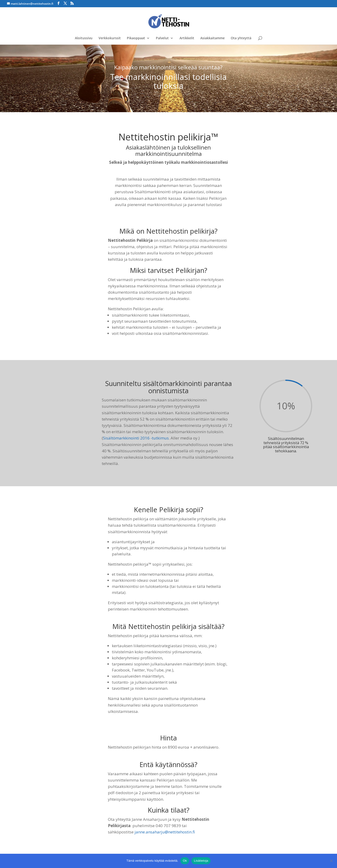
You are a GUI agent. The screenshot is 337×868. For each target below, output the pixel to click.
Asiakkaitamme (212, 38)
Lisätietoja (201, 861)
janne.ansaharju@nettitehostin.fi (165, 832)
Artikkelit (187, 38)
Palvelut (162, 38)
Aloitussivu (84, 38)
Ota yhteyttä (241, 38)
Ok (185, 861)
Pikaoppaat (136, 38)
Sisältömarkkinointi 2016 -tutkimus (136, 438)
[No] (331, 861)
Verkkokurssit (110, 38)
